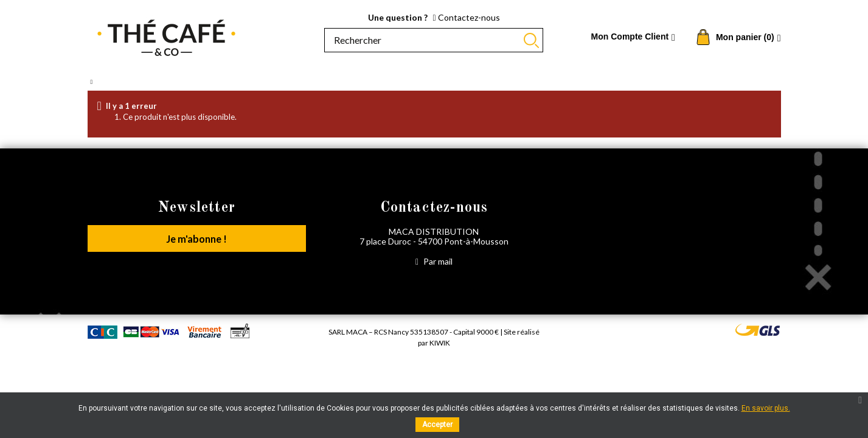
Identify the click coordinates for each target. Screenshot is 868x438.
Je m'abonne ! (197, 240)
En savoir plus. (766, 408)
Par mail (434, 261)
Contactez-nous (466, 17)
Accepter (437, 425)
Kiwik (440, 343)
